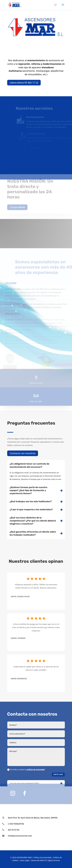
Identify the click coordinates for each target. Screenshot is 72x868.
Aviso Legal (25, 860)
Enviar (58, 774)
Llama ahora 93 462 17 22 (24, 83)
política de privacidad (36, 769)
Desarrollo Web (37, 860)
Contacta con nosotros (23, 453)
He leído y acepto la (26, 770)
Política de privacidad (42, 857)
